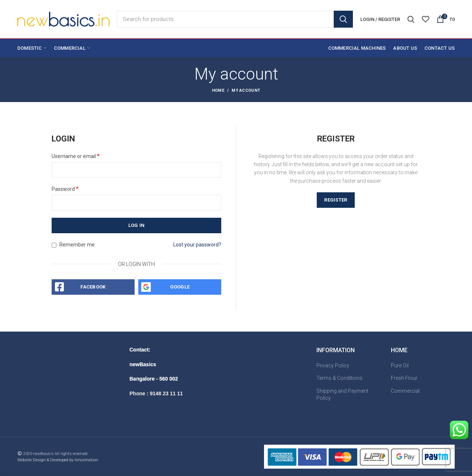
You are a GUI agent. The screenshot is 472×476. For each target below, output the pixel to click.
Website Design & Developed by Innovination (58, 460)
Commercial (405, 391)
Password (65, 189)
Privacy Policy (333, 365)
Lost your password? (197, 245)
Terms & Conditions (339, 378)
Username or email (76, 156)
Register (336, 200)
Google (180, 287)
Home (218, 90)
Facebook (93, 287)
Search (343, 19)
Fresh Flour (404, 378)
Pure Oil (400, 365)
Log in (137, 225)
